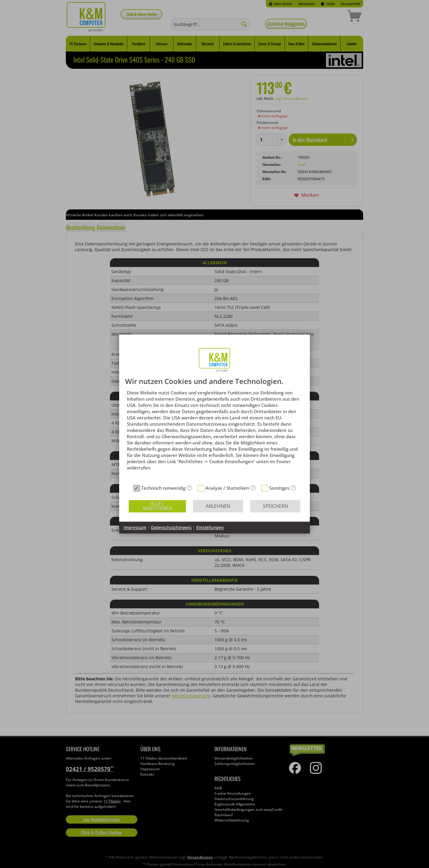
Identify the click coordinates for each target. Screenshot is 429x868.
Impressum (135, 527)
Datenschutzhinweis (171, 527)
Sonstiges (279, 488)
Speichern (275, 506)
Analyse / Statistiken (227, 488)
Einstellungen (210, 527)
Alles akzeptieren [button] (157, 506)
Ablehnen (218, 506)
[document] (214, 430)
